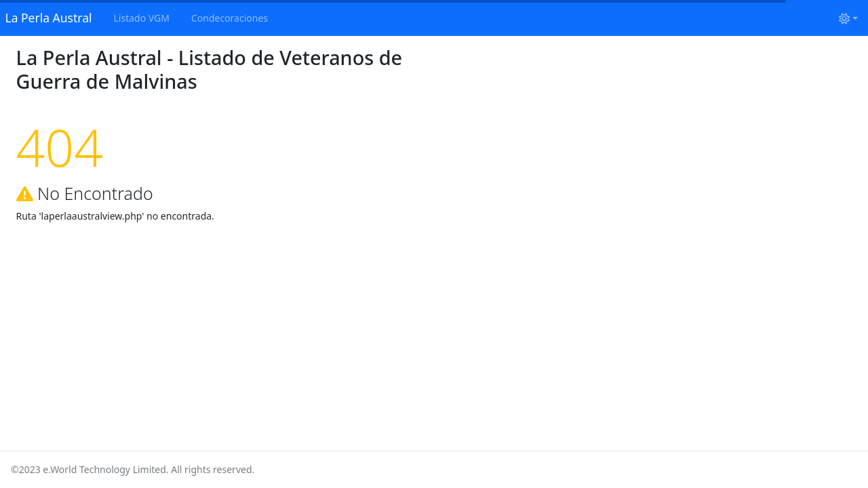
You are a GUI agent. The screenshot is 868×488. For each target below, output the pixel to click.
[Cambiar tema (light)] (848, 18)
